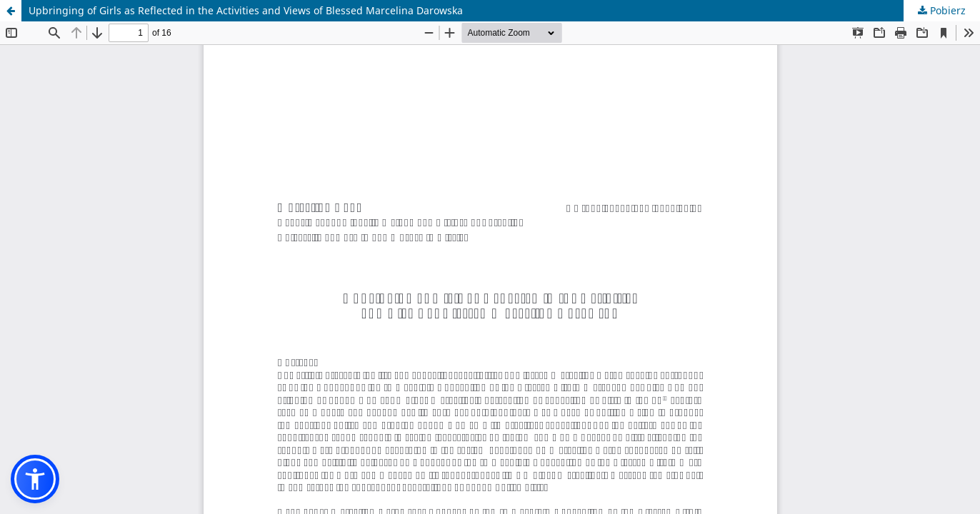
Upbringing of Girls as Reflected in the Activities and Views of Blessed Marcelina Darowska (246, 10)
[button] (35, 479)
